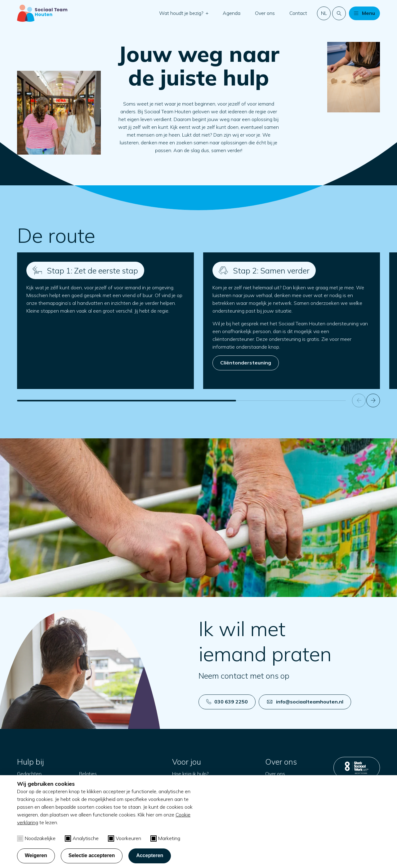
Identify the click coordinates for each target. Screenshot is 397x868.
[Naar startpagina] (42, 13)
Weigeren (36, 855)
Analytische (82, 838)
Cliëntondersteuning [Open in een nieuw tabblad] (246, 363)
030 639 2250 (227, 702)
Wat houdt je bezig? (182, 13)
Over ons (265, 13)
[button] (207, 13)
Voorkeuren (125, 838)
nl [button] (324, 13)
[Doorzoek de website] (339, 13)
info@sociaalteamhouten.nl (305, 702)
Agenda (232, 13)
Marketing (165, 838)
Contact (298, 13)
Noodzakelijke (36, 838)
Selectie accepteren (92, 855)
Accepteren (150, 855)
